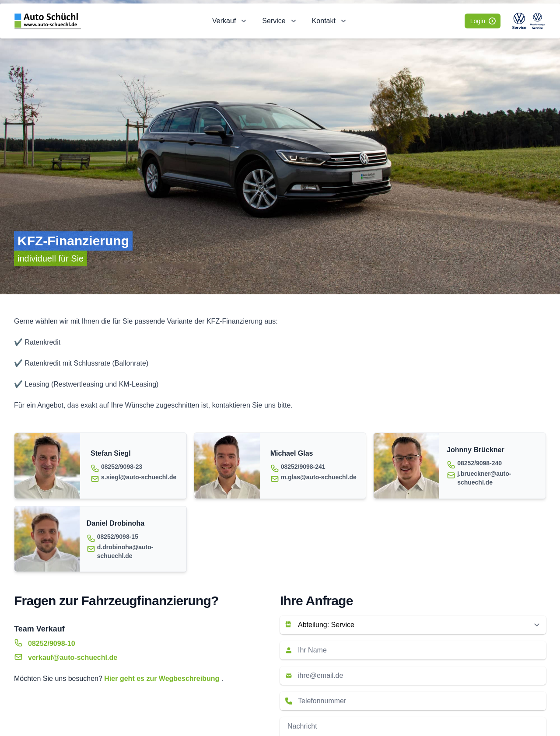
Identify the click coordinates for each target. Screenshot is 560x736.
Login (483, 21)
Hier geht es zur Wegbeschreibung (163, 678)
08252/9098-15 (118, 537)
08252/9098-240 (479, 463)
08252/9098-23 (122, 467)
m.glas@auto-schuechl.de (319, 477)
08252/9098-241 (303, 467)
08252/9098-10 (52, 644)
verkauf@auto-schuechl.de (73, 658)
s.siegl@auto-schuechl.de (139, 477)
